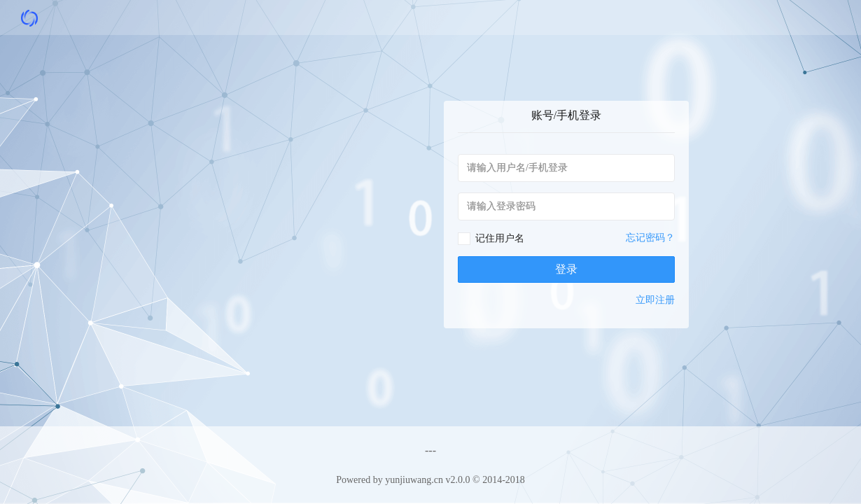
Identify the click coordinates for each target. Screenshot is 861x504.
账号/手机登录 (566, 115)
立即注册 (655, 300)
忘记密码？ (650, 238)
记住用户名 (500, 238)
